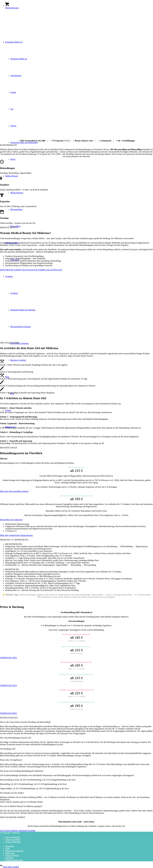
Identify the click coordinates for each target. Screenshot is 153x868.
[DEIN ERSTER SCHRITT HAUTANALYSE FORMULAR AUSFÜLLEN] (31, 270)
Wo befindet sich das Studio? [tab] (12, 793)
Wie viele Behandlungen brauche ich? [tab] (16, 738)
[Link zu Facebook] (13, 839)
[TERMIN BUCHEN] (8, 658)
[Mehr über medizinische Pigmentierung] (16, 535)
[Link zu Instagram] (13, 837)
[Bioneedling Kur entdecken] (11, 520)
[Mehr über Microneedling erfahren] (14, 491)
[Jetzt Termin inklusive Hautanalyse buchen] (18, 830)
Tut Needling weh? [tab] (8, 749)
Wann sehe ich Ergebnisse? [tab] (11, 760)
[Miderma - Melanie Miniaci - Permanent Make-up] (19, 23)
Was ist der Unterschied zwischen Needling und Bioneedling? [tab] (25, 722)
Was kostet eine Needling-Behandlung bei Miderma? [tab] (22, 771)
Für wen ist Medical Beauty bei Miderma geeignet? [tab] (21, 806)
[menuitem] (79, 846)
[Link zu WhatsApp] (13, 842)
